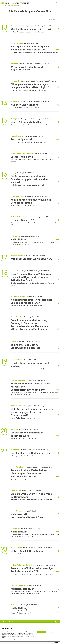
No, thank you (51, 632)
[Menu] (54, 20)
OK (42, 632)
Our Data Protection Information (8, 640)
